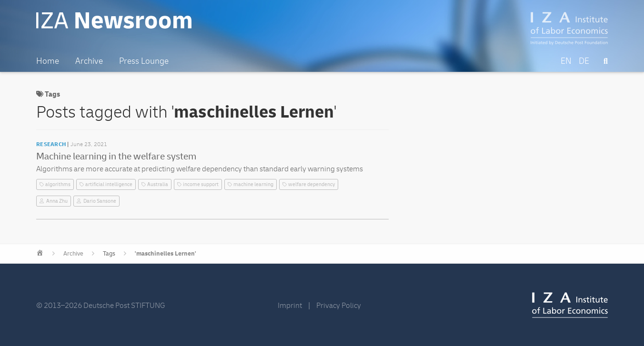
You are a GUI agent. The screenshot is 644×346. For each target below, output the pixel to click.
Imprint (290, 306)
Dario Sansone (100, 201)
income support (201, 184)
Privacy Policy (339, 306)
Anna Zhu (57, 201)
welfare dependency (312, 184)
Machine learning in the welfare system (116, 156)
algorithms (58, 184)
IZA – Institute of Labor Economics (569, 29)
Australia (158, 184)
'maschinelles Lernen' (166, 254)
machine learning (253, 184)
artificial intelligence (109, 184)
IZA (570, 305)
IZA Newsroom (114, 20)
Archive (73, 254)
